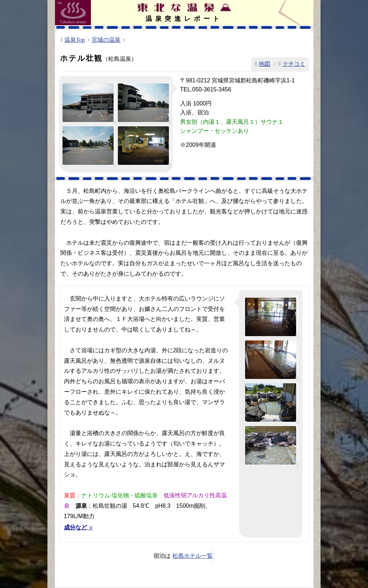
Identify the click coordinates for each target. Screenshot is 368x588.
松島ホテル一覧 (193, 556)
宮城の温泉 (106, 40)
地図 (264, 64)
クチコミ (294, 64)
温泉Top (75, 40)
